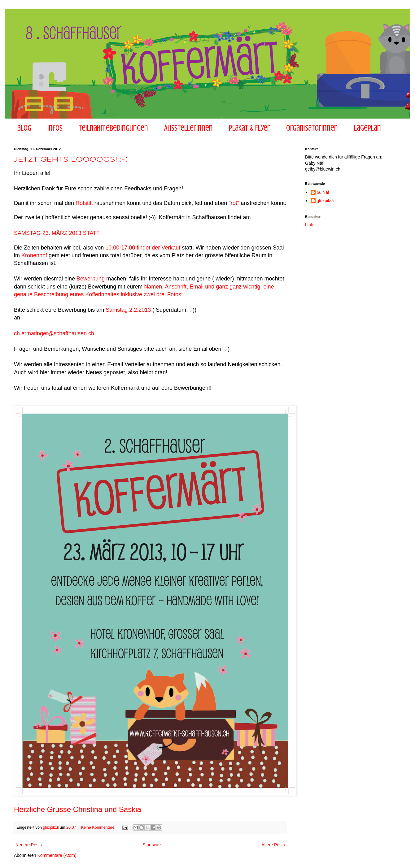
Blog (24, 128)
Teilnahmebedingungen (113, 128)
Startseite (152, 845)
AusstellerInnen (188, 128)
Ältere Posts (273, 845)
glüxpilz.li (326, 201)
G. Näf (323, 192)
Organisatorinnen (312, 128)
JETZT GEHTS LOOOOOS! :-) (71, 160)
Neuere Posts (29, 845)
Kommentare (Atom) (57, 855)
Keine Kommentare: (99, 827)
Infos (55, 128)
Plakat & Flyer (249, 128)
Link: (310, 225)
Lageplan (367, 128)
